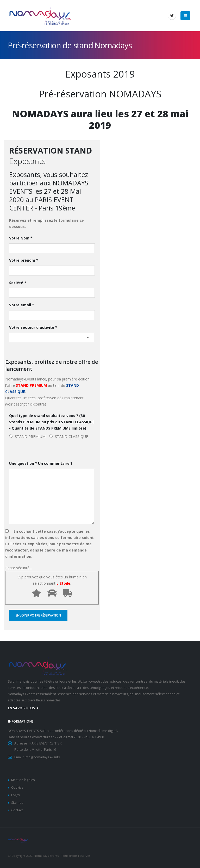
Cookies (17, 787)
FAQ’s (15, 795)
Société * (18, 283)
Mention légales (24, 780)
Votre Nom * (21, 238)
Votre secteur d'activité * (33, 327)
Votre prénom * (24, 260)
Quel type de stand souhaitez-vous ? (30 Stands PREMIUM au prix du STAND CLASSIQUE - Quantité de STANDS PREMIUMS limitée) (52, 422)
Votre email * (22, 305)
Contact (17, 810)
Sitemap (18, 803)
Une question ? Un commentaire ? (41, 463)
